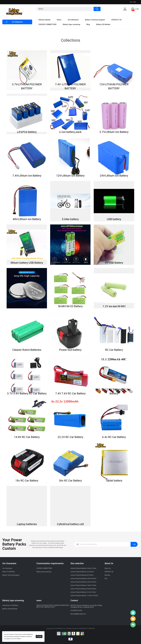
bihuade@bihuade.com (78, 614)
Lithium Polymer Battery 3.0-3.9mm (82, 572)
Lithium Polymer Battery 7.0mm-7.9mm (83, 585)
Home (59, 20)
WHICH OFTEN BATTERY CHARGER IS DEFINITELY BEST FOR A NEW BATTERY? (53, 606)
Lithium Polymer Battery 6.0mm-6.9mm (83, 582)
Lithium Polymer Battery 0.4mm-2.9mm (83, 568)
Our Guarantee (7, 568)
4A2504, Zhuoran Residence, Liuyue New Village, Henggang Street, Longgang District (86, 606)
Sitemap (107, 575)
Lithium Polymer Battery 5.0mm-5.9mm (83, 579)
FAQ (106, 579)
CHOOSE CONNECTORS (47, 24)
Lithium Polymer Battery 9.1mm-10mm (83, 592)
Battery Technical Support (95, 20)
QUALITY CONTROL (9, 572)
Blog (88, 24)
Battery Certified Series (10, 609)
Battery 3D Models (103, 24)
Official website (44, 20)
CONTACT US (116, 20)
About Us (108, 568)
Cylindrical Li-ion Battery (10, 605)
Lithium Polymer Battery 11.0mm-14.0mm (84, 596)
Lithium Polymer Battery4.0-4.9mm (82, 575)
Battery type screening (71, 24)
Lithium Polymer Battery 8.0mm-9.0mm (83, 589)
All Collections (73, 20)
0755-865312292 (76, 611)
